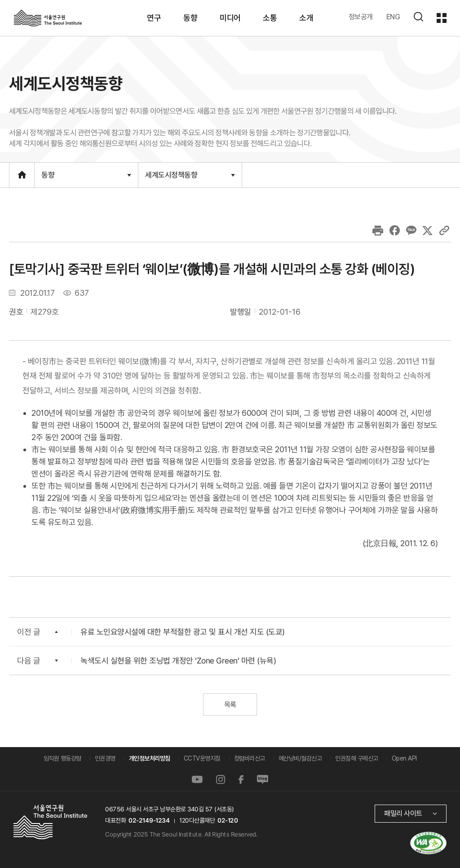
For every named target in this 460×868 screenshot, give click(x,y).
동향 (86, 175)
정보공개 (361, 17)
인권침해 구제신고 (357, 758)
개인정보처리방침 (150, 758)
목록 (230, 705)
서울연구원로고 (48, 18)
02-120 (228, 820)
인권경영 (105, 758)
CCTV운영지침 (202, 758)
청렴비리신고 (250, 758)
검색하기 (418, 17)
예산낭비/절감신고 (300, 758)
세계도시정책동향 (190, 174)
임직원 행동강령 (62, 758)
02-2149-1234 (149, 820)
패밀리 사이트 (403, 813)
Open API (404, 758)
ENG (393, 17)
